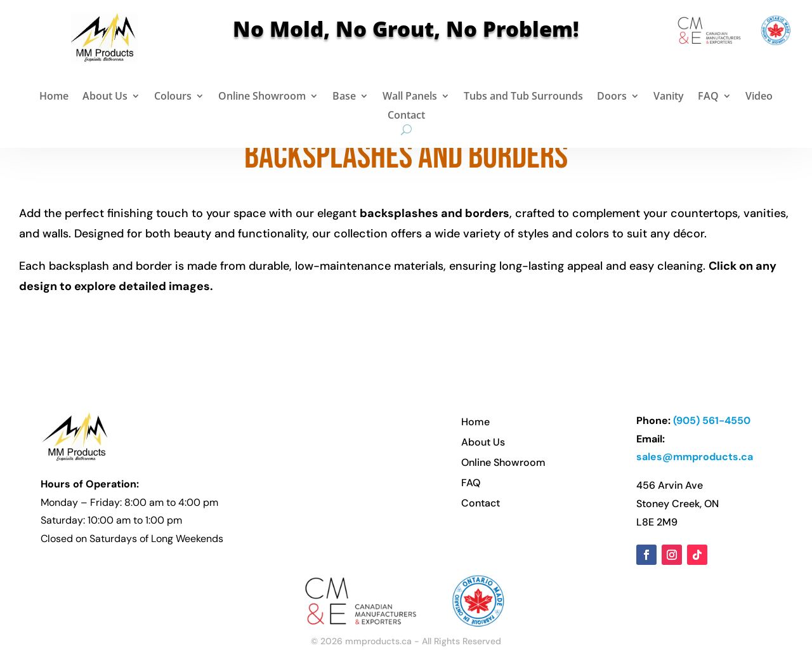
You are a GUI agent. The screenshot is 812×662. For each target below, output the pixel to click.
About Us (105, 97)
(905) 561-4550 (712, 420)
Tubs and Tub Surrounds (523, 97)
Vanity (669, 97)
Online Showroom (262, 97)
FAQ (708, 97)
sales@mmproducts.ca (695, 457)
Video (759, 97)
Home (54, 97)
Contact (406, 116)
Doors (612, 97)
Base (344, 97)
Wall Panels (410, 97)
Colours (173, 97)
